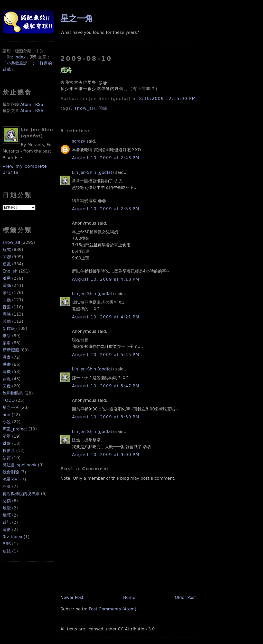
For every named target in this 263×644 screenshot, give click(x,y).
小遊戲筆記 (17, 63)
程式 (7, 250)
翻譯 (7, 515)
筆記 (7, 293)
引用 (7, 278)
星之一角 (11, 407)
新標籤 (9, 329)
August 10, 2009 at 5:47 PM (106, 386)
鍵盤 (7, 443)
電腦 (7, 285)
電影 (7, 530)
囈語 (7, 336)
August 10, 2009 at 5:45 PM (106, 355)
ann (6, 415)
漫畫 (7, 357)
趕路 (66, 70)
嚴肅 (7, 343)
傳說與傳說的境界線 (21, 494)
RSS (39, 104)
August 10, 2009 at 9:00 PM (106, 455)
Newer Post (72, 597)
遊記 (7, 522)
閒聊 (7, 257)
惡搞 (7, 501)
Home (129, 597)
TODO (9, 400)
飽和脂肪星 (13, 393)
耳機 (7, 372)
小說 (7, 422)
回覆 (7, 386)
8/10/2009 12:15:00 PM (168, 99)
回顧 (7, 300)
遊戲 (7, 264)
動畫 (7, 364)
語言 (7, 458)
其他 (7, 321)
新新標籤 (11, 350)
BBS (7, 544)
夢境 (7, 379)
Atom (26, 104)
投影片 (9, 451)
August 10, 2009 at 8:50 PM (106, 417)
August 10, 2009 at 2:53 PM (106, 209)
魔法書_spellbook (20, 465)
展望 (7, 508)
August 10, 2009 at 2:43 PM (106, 158)
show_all (11, 242)
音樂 (7, 307)
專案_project (15, 429)
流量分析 (11, 479)
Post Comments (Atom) (113, 609)
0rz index (16, 57)
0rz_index (12, 537)
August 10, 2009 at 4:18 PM (106, 279)
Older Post (185, 597)
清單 (7, 436)
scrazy (78, 141)
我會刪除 (11, 472)
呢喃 (7, 314)
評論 (7, 486)
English (10, 271)
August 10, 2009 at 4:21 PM (106, 317)
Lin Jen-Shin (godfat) (93, 172)
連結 (7, 551)
